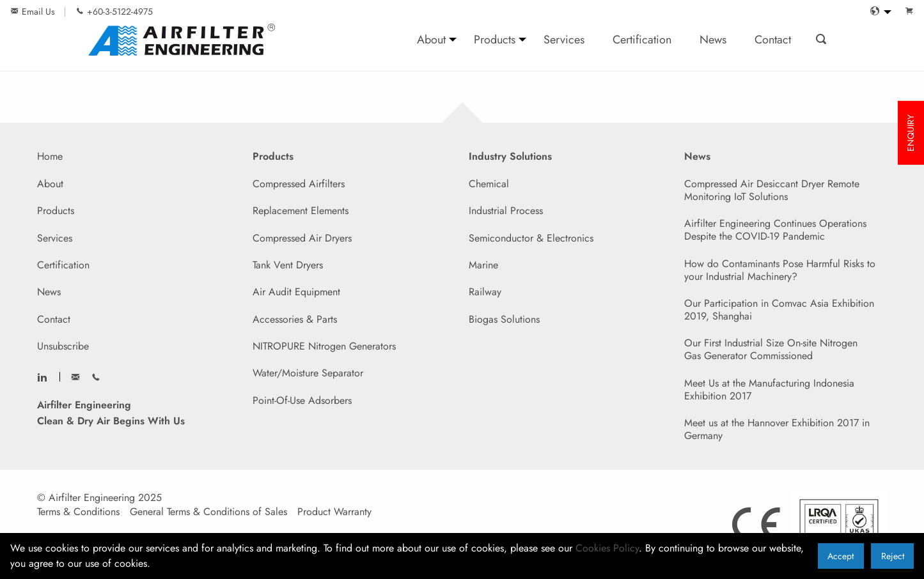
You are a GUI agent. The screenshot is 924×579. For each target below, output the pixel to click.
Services (55, 238)
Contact (54, 319)
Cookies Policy (607, 548)
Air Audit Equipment (296, 292)
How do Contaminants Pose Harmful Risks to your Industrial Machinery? (780, 270)
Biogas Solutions (504, 319)
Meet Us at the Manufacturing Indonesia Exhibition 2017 (769, 390)
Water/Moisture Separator (308, 373)
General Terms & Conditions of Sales (208, 512)
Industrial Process (506, 211)
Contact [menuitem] (773, 39)
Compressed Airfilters (299, 184)
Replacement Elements (301, 211)
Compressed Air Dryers (302, 238)
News (49, 292)
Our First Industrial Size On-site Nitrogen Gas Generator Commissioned (771, 349)
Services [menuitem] (564, 39)
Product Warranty (334, 512)
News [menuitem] (713, 39)
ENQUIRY (911, 133)
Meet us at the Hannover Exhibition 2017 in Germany (777, 429)
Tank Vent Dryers (288, 265)
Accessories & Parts (295, 319)
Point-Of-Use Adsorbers (302, 400)
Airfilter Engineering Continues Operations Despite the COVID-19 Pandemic (775, 230)
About (50, 184)
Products (56, 211)
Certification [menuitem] (642, 39)
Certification (63, 265)
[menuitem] (877, 12)
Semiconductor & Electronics (531, 238)
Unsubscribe (63, 346)
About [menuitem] (431, 39)
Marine (483, 265)
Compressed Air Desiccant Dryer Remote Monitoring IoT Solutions (772, 190)
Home (50, 156)
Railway (485, 292)
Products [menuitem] (495, 39)
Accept (841, 556)
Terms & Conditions (78, 512)
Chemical (489, 184)
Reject (893, 556)
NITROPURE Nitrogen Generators (324, 346)
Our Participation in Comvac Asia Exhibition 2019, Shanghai (779, 310)
